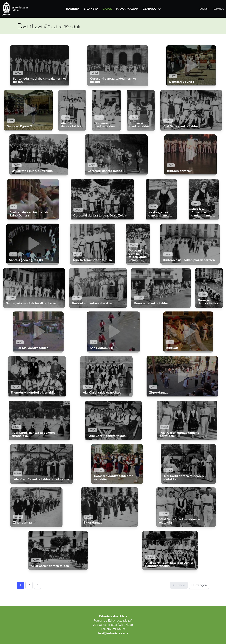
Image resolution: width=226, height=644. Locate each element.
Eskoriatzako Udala (113, 616)
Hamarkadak (127, 9)
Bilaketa (91, 9)
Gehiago (149, 9)
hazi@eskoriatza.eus (113, 633)
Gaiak (107, 9)
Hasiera (72, 9)
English (204, 9)
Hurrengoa (199, 585)
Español (219, 9)
